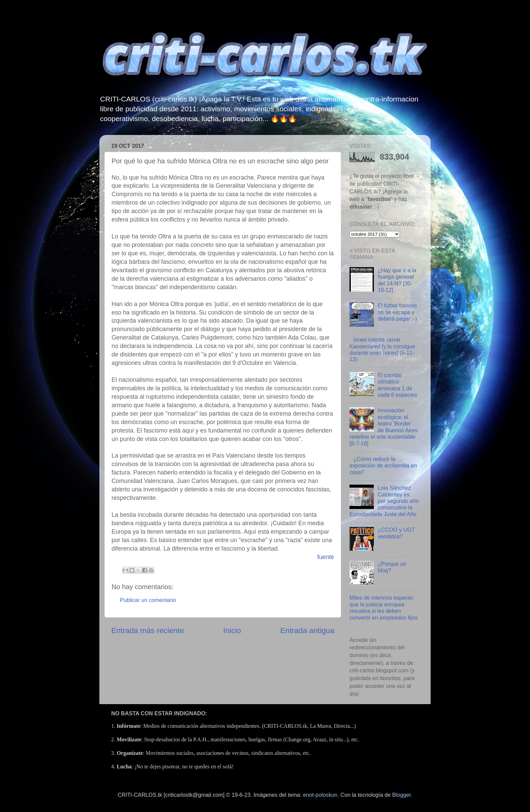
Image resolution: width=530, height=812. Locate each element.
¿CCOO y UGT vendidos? (396, 533)
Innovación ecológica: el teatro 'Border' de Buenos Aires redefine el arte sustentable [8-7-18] (383, 427)
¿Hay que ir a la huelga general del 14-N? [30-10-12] (397, 280)
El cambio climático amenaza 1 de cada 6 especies (397, 385)
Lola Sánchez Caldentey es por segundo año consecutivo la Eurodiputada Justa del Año (384, 501)
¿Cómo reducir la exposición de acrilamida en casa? (383, 466)
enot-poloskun (320, 795)
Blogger (401, 795)
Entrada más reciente (148, 630)
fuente (326, 557)
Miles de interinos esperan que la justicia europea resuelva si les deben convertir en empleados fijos (384, 607)
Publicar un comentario (148, 600)
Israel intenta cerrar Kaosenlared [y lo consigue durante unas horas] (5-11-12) (382, 349)
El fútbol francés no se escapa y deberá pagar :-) (397, 312)
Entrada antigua (307, 630)
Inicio (232, 630)
